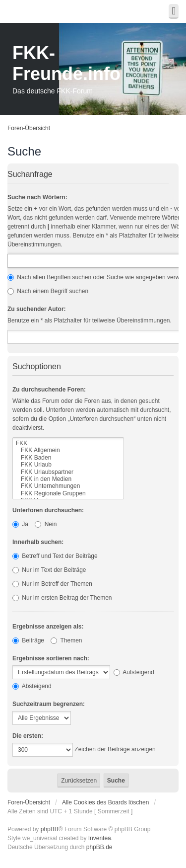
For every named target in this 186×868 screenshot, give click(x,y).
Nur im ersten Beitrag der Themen (62, 598)
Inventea (100, 838)
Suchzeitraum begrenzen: (49, 704)
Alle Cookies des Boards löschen (105, 802)
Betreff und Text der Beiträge (55, 556)
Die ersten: (28, 736)
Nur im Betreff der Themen (52, 584)
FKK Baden (68, 458)
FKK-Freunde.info (66, 63)
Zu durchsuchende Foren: (49, 390)
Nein (46, 524)
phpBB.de (99, 847)
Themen (66, 640)
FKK (68, 443)
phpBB (50, 829)
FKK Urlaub (68, 465)
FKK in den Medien (68, 479)
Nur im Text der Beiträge (49, 570)
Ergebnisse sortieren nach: (51, 658)
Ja (20, 524)
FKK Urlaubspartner (68, 472)
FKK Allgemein (68, 450)
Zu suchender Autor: (37, 309)
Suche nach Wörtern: (37, 197)
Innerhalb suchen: (38, 542)
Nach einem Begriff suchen (48, 291)
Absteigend (32, 686)
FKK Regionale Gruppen (68, 493)
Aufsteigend (134, 672)
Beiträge (28, 640)
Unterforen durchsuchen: (48, 510)
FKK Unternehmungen (68, 486)
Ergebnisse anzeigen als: (48, 627)
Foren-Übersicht (29, 128)
